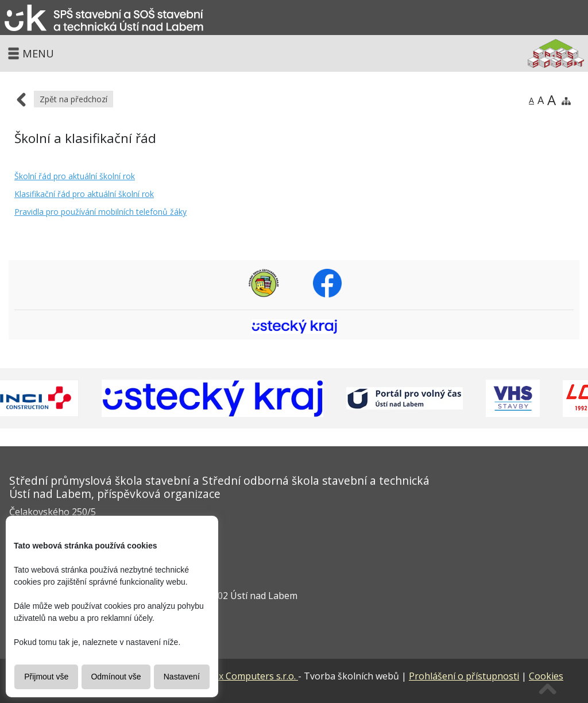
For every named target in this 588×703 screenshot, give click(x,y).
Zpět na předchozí (73, 99)
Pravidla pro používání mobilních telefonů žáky (100, 212)
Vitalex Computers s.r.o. (225, 676)
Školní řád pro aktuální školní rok (75, 176)
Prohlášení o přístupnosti (464, 676)
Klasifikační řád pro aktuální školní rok (84, 194)
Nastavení (182, 677)
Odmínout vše (116, 677)
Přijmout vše (46, 677)
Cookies (546, 676)
